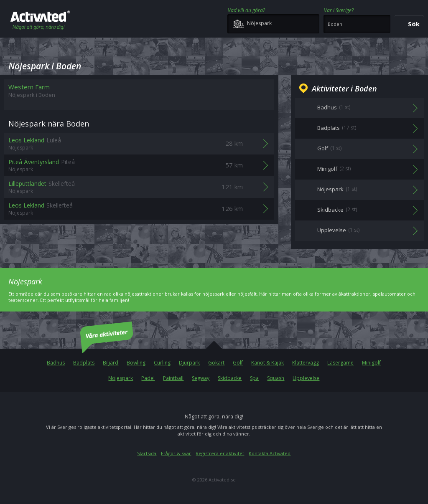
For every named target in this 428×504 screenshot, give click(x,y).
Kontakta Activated (270, 453)
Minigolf (371, 363)
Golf (238, 363)
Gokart (216, 363)
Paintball (173, 378)
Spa (254, 378)
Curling (162, 363)
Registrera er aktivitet (220, 453)
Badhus (56, 363)
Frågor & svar (176, 453)
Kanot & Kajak (267, 363)
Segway (201, 378)
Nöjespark (121, 378)
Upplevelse (306, 378)
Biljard (111, 363)
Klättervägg (306, 363)
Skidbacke (230, 378)
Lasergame (340, 363)
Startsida (147, 453)
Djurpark (189, 363)
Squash (276, 378)
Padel (148, 378)
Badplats (84, 363)
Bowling (136, 363)
